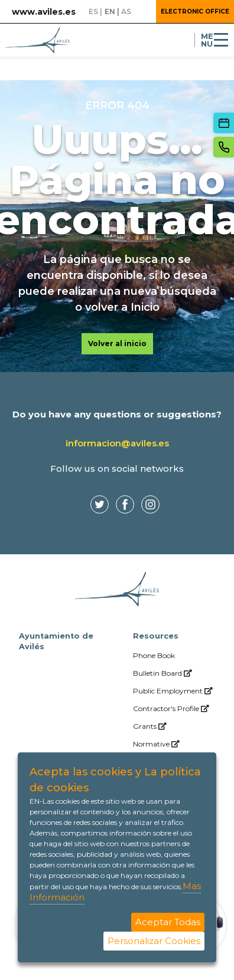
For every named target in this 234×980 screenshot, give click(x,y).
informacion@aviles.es (117, 443)
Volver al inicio (117, 343)
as (126, 11)
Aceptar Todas (168, 922)
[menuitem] (174, 656)
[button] (142, 12)
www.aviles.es (44, 12)
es (93, 11)
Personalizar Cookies (154, 941)
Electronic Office (195, 11)
